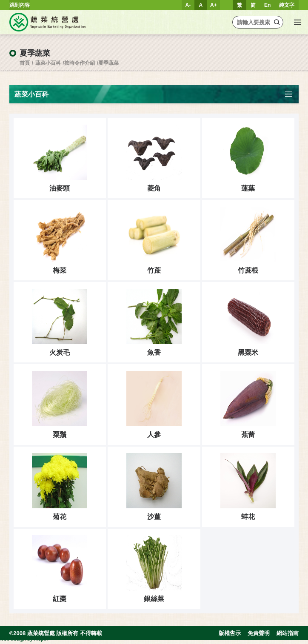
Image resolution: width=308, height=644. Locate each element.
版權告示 (230, 635)
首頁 (25, 63)
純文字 (287, 5)
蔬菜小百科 (48, 63)
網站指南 (288, 635)
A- (188, 5)
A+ (214, 5)
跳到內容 (20, 5)
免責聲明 (259, 635)
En (267, 5)
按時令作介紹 (80, 63)
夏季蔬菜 (108, 63)
